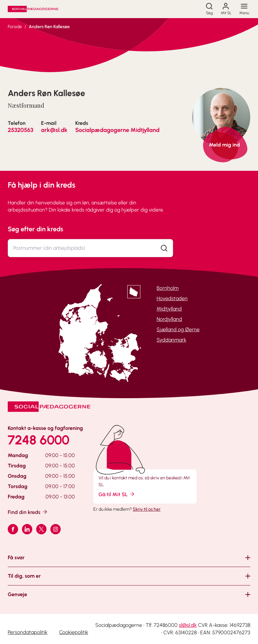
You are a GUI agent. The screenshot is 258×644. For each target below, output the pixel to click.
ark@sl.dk (54, 130)
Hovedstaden (172, 298)
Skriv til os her (147, 509)
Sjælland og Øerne (178, 329)
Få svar (16, 557)
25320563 (21, 130)
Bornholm (168, 288)
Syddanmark (171, 340)
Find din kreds (28, 512)
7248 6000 (39, 440)
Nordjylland (169, 319)
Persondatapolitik (28, 632)
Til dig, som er (24, 576)
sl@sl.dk (188, 625)
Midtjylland (169, 309)
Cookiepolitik (74, 632)
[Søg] (209, 9)
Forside (15, 27)
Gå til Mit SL (117, 494)
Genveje (17, 594)
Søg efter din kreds (36, 229)
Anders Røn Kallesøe (49, 27)
